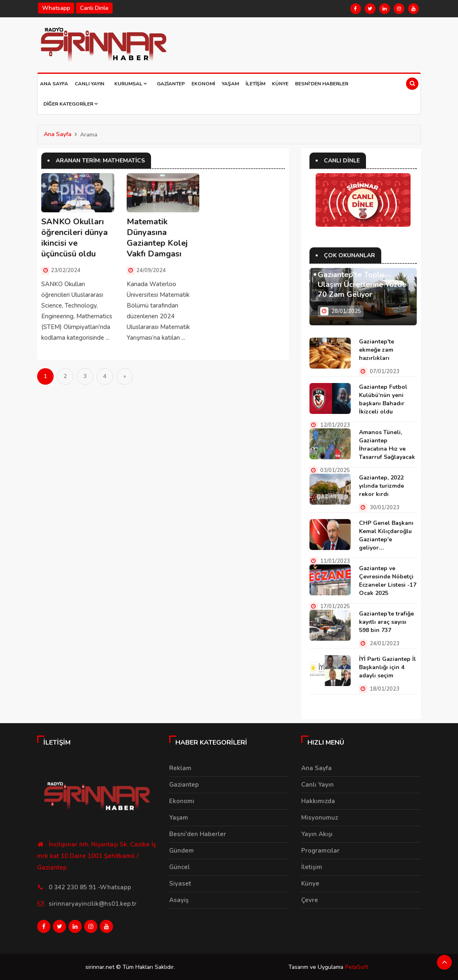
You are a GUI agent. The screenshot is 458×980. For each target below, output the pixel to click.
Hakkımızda (318, 801)
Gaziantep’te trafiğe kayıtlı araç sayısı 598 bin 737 (386, 622)
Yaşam (230, 84)
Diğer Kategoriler (71, 104)
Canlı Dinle (94, 8)
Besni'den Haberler (322, 84)
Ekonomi (203, 84)
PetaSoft (356, 967)
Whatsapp (56, 8)
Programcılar (320, 851)
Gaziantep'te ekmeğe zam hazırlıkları (377, 350)
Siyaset (180, 884)
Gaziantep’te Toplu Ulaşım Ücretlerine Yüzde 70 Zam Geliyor (362, 284)
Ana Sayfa (54, 84)
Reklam (180, 768)
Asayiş (179, 900)
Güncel (179, 867)
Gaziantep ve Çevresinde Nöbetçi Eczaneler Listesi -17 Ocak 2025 (388, 581)
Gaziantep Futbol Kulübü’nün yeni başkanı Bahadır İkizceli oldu (383, 399)
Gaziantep (171, 84)
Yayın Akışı (317, 834)
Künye (280, 84)
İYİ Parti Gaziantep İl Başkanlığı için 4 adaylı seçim (387, 667)
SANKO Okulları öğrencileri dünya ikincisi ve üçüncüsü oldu (74, 238)
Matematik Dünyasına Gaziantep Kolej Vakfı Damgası (157, 238)
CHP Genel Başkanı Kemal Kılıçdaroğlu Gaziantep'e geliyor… (386, 535)
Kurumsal (131, 84)
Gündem (182, 851)
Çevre (310, 900)
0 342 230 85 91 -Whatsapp (90, 887)
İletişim (255, 84)
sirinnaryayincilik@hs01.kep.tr (93, 904)
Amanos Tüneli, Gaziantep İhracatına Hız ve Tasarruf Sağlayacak (387, 445)
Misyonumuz (320, 818)
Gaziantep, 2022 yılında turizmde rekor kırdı (381, 486)
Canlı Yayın (90, 84)
